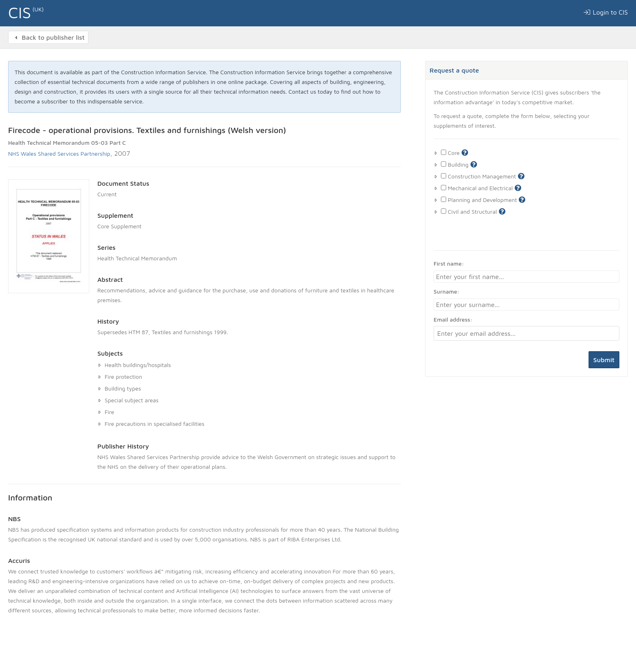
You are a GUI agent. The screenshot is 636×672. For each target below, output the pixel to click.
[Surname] (526, 305)
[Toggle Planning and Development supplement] (444, 199)
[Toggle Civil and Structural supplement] (444, 211)
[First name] (526, 277)
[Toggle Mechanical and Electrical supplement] (444, 188)
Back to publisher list (48, 37)
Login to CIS (605, 12)
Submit (604, 360)
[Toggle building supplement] (444, 164)
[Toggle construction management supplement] (444, 176)
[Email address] (526, 333)
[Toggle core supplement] (444, 152)
